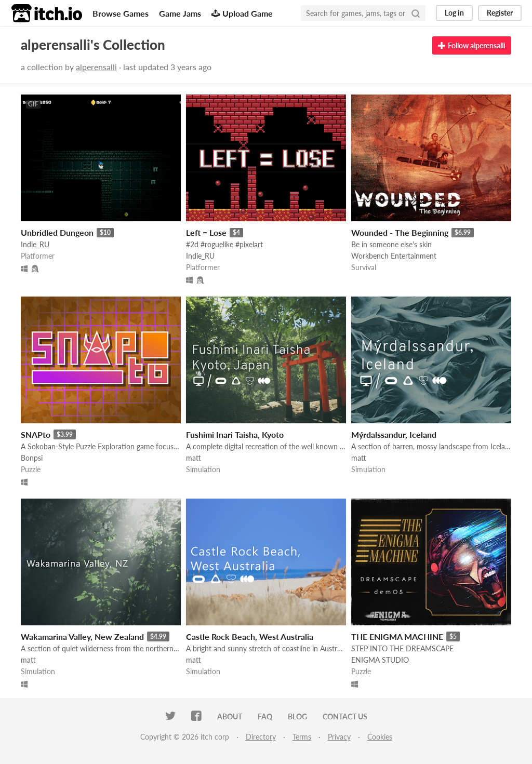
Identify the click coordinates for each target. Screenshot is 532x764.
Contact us (345, 716)
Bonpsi (32, 458)
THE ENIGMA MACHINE (397, 636)
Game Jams (180, 13)
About (230, 716)
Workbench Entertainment (394, 256)
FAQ (265, 716)
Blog (297, 716)
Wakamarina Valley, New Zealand (82, 636)
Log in (454, 13)
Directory (261, 737)
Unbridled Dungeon (57, 232)
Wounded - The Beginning (400, 232)
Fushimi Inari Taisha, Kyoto (235, 434)
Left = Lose (206, 232)
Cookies (380, 737)
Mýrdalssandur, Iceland (394, 434)
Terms (302, 737)
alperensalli (96, 67)
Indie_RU (35, 244)
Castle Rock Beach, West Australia (250, 636)
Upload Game (242, 13)
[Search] (416, 13)
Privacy (339, 737)
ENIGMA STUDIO (380, 660)
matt (194, 458)
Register (500, 13)
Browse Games (121, 13)
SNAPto (36, 434)
